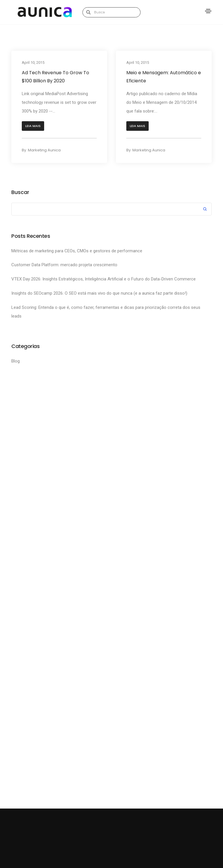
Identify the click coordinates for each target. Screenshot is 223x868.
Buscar (20, 192)
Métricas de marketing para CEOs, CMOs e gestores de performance (77, 251)
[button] (33, 126)
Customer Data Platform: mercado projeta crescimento (64, 265)
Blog (16, 361)
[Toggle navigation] (208, 11)
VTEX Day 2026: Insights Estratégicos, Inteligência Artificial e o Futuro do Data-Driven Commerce (104, 279)
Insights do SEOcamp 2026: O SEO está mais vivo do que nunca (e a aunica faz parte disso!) (100, 293)
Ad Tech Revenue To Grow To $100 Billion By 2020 (55, 77)
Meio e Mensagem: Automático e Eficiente (164, 77)
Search (205, 210)
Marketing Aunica (44, 150)
